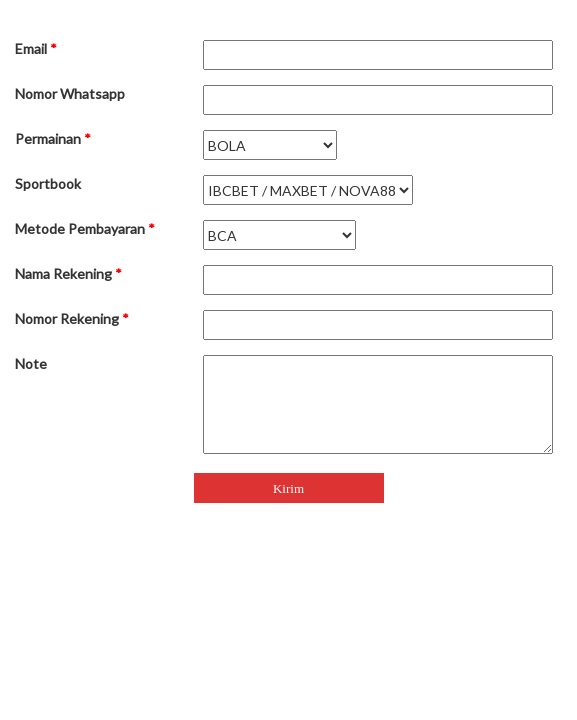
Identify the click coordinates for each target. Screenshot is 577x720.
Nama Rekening (68, 273)
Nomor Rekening (72, 318)
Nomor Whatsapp (70, 93)
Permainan (53, 138)
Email (36, 48)
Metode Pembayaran (85, 228)
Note (31, 363)
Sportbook (48, 183)
